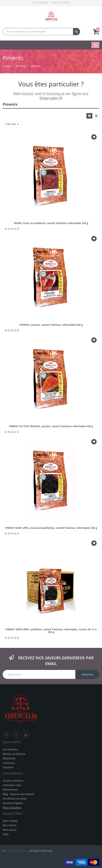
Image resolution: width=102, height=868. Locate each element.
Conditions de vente (15, 799)
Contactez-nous (12, 785)
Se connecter (41, 3)
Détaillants (9, 758)
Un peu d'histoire (13, 781)
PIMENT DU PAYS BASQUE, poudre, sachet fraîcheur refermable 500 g (51, 426)
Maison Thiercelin (16, 851)
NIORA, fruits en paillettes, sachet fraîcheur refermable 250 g (51, 223)
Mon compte (10, 821)
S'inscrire (87, 674)
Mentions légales (13, 803)
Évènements (10, 790)
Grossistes (9, 763)
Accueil (7, 66)
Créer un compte (61, 3)
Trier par (12, 124)
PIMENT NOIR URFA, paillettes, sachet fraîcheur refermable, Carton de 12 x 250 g (51, 631)
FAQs (6, 834)
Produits (21, 66)
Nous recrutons (12, 807)
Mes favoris (10, 825)
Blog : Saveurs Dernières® (18, 794)
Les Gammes (10, 749)
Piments (36, 66)
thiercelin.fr (51, 98)
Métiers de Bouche (14, 754)
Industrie (8, 767)
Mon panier (10, 830)
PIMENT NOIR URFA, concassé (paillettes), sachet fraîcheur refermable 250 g (51, 528)
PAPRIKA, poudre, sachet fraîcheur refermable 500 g (51, 325)
